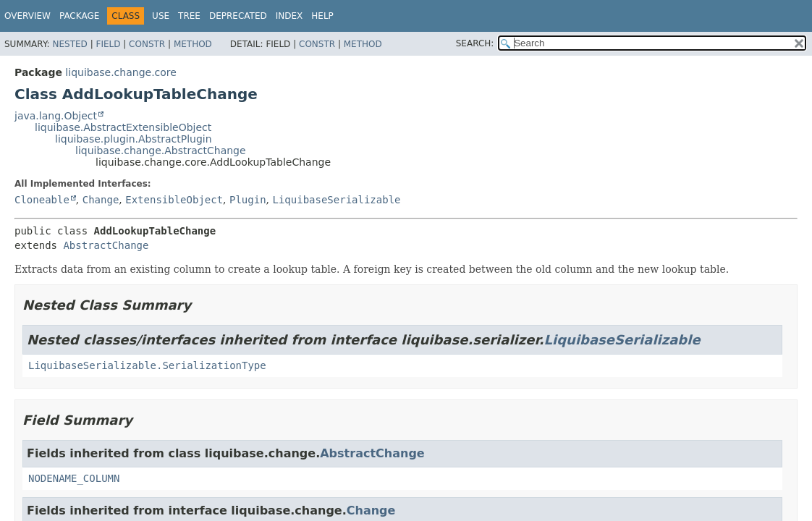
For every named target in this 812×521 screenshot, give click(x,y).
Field (108, 44)
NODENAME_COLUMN (74, 478)
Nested (69, 44)
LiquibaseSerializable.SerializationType (147, 365)
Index (289, 16)
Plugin (248, 200)
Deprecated (238, 16)
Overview (28, 16)
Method (193, 44)
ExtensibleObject (174, 200)
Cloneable (42, 200)
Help (322, 16)
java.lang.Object (56, 116)
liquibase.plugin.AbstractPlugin (134, 139)
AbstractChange (106, 245)
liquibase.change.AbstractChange (161, 151)
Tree (189, 16)
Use (161, 16)
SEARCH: (475, 43)
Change (101, 200)
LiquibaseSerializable (337, 200)
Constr (147, 44)
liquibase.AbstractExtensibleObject (123, 127)
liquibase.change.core (121, 72)
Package (79, 16)
